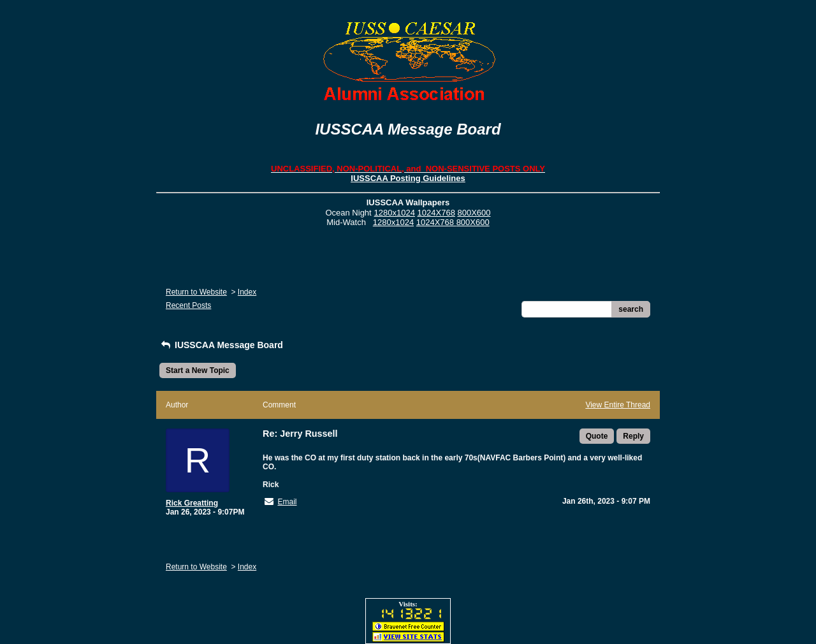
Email (287, 502)
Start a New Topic (198, 370)
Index (247, 292)
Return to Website (196, 292)
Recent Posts (188, 305)
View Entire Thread (618, 405)
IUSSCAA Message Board (221, 345)
